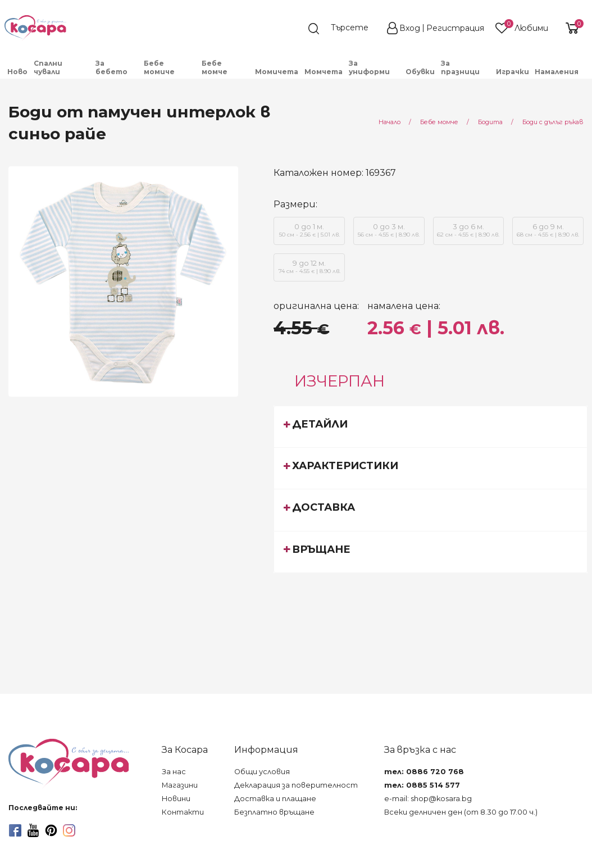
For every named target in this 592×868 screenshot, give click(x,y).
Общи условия (262, 772)
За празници (460, 67)
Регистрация (455, 28)
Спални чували (48, 67)
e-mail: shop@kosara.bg (428, 799)
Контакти (183, 812)
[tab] (431, 426)
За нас (174, 772)
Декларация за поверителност (296, 785)
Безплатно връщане (274, 812)
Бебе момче (215, 67)
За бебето (111, 67)
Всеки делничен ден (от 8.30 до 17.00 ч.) (461, 812)
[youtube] (33, 830)
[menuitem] (18, 72)
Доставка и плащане (275, 799)
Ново (17, 72)
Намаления (557, 72)
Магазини (180, 785)
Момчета (324, 72)
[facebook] (15, 830)
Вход (410, 28)
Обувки (420, 72)
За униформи (369, 67)
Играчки (513, 72)
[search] (344, 29)
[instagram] (69, 830)
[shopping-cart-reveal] (571, 28)
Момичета (277, 72)
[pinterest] (51, 830)
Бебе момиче (159, 67)
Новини (176, 799)
